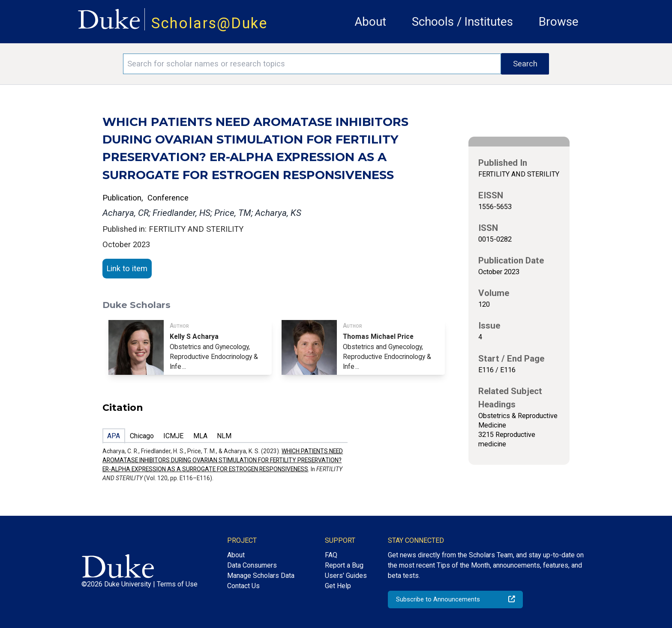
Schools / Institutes (462, 22)
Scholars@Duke (210, 23)
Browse (559, 22)
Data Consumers (252, 565)
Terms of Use (177, 584)
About (370, 22)
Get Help (338, 586)
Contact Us (243, 586)
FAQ (331, 555)
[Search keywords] (312, 64)
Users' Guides (346, 576)
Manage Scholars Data (261, 576)
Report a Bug (344, 565)
